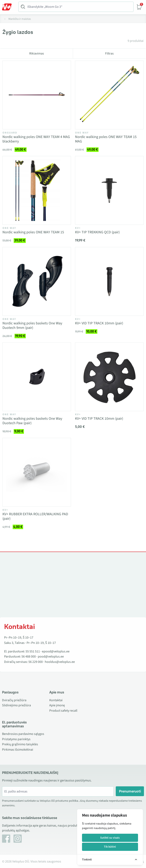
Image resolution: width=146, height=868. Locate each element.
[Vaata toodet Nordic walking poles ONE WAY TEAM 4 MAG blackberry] (37, 95)
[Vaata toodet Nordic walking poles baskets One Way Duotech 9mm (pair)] (37, 281)
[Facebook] (6, 839)
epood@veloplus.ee (56, 651)
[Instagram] (18, 839)
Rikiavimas (37, 53)
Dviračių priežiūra (14, 700)
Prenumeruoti (130, 791)
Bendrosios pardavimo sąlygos (23, 734)
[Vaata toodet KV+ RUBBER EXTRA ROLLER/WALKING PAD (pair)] (37, 472)
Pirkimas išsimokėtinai (18, 750)
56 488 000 (29, 657)
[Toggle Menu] (9, 7)
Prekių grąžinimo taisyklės (20, 744)
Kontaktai (56, 700)
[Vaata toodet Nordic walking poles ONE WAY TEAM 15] (37, 190)
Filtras (109, 53)
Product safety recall (63, 711)
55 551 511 (33, 651)
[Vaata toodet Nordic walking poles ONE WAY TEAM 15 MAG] (109, 95)
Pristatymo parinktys (16, 739)
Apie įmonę (57, 705)
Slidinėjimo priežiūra (16, 705)
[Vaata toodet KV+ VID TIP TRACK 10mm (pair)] (109, 281)
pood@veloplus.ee (51, 657)
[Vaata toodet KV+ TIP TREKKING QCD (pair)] (109, 190)
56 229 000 (36, 662)
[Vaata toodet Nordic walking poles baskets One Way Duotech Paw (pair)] (37, 377)
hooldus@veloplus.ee (60, 662)
